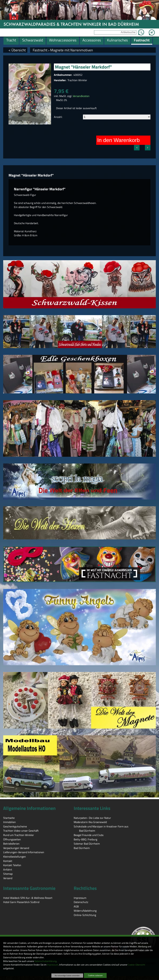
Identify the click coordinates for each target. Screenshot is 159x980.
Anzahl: (58, 117)
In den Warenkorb (118, 140)
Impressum (53, 965)
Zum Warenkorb (152, 30)
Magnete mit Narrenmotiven (72, 50)
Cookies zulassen (95, 975)
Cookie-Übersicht (137, 965)
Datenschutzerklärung (45, 961)
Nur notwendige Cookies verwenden (67, 975)
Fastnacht (40, 50)
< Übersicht (17, 50)
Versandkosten (81, 96)
